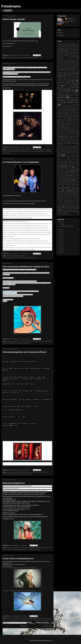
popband (40, 151)
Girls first (71, 111)
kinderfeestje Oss (62, 128)
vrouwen (59, 204)
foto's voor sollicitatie (62, 81)
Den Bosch (62, 68)
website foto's (74, 204)
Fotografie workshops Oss (28, 548)
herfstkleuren (61, 116)
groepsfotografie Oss (66, 112)
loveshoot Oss (66, 138)
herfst (67, 115)
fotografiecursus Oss (72, 94)
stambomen (62, 185)
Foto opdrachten (23, 341)
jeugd (66, 124)
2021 (61, 232)
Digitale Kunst (10, 618)
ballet (76, 50)
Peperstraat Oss (72, 161)
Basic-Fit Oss (66, 52)
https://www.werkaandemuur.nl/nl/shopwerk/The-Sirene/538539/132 (19, 591)
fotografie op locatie (16, 548)
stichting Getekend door (72, 187)
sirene (31, 620)
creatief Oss (16, 341)
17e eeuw (76, 44)
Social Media (67, 180)
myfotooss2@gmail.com (10, 293)
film (58, 77)
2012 (61, 253)
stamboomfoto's (61, 187)
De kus (77, 67)
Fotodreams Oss (62, 82)
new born (65, 149)
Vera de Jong (73, 197)
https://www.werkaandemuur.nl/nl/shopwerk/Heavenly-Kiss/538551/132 (20, 568)
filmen (63, 77)
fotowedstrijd (70, 107)
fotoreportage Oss (23, 472)
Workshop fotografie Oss (14, 483)
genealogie (64, 111)
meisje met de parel (64, 141)
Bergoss (75, 54)
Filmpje (68, 77)
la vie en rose (67, 132)
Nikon (68, 152)
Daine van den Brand (74, 65)
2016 (61, 243)
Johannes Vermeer (73, 124)
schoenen (66, 177)
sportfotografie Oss (65, 183)
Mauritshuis (76, 139)
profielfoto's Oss (12, 549)
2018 (61, 239)
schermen (75, 176)
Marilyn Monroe (68, 139)
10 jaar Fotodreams (67, 44)
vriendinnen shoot (62, 203)
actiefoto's (75, 45)
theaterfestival (60, 195)
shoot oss (74, 179)
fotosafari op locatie (73, 95)
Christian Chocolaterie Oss (63, 64)
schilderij (59, 177)
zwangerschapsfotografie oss (64, 214)
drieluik (59, 72)
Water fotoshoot (66, 204)
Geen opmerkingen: (26, 55)
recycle (75, 173)
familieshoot (29, 149)
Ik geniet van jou (75, 119)
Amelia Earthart (69, 47)
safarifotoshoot (67, 176)
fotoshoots (74, 105)
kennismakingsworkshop (41, 548)
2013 (61, 250)
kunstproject (73, 131)
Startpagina (8, 10)
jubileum (60, 125)
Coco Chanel (74, 64)
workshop (16, 474)
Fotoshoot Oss (36, 472)
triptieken (67, 196)
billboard (77, 55)
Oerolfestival (74, 152)
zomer (73, 210)
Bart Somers (61, 51)
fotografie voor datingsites (64, 93)
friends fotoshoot (73, 108)
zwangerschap (62, 211)
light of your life (73, 135)
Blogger (52, 641)
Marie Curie (60, 139)
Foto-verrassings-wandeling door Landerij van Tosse (26, 267)
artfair (60, 50)
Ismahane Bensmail (63, 121)
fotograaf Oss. (67, 86)
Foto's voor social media (71, 79)
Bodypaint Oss (64, 58)
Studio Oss (49, 151)
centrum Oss (62, 62)
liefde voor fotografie (62, 135)
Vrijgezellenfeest (73, 203)
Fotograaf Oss (42, 149)
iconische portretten (65, 119)
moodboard (60, 145)
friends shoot (60, 109)
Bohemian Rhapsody (12, 149)
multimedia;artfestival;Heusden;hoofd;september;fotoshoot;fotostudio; (20, 258)
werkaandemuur (47, 620)
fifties (67, 75)
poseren (77, 167)
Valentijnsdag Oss (62, 197)
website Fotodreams (62, 206)
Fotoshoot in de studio (13, 151)
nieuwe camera (75, 151)
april (62, 224)
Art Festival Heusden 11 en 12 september (21, 162)
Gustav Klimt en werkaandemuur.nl (18, 559)
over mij (66, 157)
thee (66, 195)
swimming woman (38, 620)
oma (71, 153)
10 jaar (59, 44)
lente (59, 134)
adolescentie (60, 47)
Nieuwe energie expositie (14, 19)
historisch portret (61, 118)
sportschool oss (75, 183)
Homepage (23, 626)
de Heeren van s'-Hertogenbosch (66, 67)
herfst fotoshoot (73, 115)
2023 (61, 222)
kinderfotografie (71, 128)
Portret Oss (74, 164)
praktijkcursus (62, 169)
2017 (61, 241)
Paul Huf (63, 158)
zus (78, 210)
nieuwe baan (67, 151)
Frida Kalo (65, 108)
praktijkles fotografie (72, 169)
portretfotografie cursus (72, 166)
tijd (78, 195)
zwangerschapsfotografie (63, 213)
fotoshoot (5, 151)
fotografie (48, 149)
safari (73, 174)
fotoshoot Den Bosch (64, 99)
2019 (61, 237)
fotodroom (73, 83)
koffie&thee (62, 129)
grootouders (74, 112)
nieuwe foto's (62, 152)
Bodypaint (73, 57)
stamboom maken (70, 186)
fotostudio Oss (61, 107)
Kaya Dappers (73, 125)
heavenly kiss (15, 620)
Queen (44, 151)
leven (63, 134)
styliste (71, 192)
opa (75, 153)
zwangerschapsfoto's (72, 211)
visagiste (65, 200)
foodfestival (74, 77)
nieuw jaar (60, 151)
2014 (61, 248)
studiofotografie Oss (62, 192)
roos (68, 174)
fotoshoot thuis (65, 105)
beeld (69, 54)
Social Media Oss (70, 182)
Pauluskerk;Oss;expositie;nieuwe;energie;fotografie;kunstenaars (22, 58)
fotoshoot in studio (67, 101)
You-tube (70, 209)
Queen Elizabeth (63, 173)
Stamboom (69, 185)
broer (65, 61)
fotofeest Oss (60, 84)
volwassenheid (73, 200)
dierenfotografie (68, 70)
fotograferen (6, 343)
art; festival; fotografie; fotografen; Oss (16, 256)
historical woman (72, 116)
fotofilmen (68, 84)
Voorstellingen (60, 202)
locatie (64, 136)
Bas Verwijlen (71, 51)
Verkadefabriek (61, 199)
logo (68, 136)
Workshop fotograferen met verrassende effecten (24, 352)
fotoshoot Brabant (74, 98)
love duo (73, 136)
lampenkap (74, 132)
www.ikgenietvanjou (62, 209)
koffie (77, 128)
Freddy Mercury (23, 151)
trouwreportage (74, 196)
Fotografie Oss (27, 343)
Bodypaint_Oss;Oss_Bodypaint (64, 60)
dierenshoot (76, 70)
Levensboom (69, 134)
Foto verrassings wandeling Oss (36, 341)
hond (68, 118)
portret (67, 164)
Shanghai (60, 179)
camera (69, 61)
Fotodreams (70, 19)
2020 (61, 234)
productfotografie (61, 170)
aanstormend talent (67, 45)
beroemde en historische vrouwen (65, 55)
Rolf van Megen (61, 174)
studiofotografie (6, 153)
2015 (60, 45)
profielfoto (72, 170)
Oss (36, 151)
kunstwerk (60, 132)
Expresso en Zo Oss (67, 72)
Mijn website (61, 35)
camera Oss (10, 341)
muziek (33, 151)
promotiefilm (70, 172)
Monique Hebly (23, 620)
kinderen (74, 126)
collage (59, 65)
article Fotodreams (68, 50)
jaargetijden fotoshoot (74, 121)
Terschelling (74, 193)
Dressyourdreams (73, 71)
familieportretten (21, 149)
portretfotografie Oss (64, 167)
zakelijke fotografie (66, 210)
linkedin (59, 136)
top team (61, 196)
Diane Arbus (70, 68)
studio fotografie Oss (21, 549)
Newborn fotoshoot (73, 149)
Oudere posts (48, 626)
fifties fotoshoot (73, 75)
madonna (75, 138)
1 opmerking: (24, 545)
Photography (60, 163)
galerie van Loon (68, 109)
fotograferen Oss (13, 343)
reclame (70, 173)
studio (45, 472)
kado (66, 125)
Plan (72, 163)
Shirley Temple (67, 179)
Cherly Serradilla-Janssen (71, 62)
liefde (75, 134)
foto (58, 78)
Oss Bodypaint (69, 155)
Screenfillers (74, 177)
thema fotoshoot (72, 195)
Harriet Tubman (72, 114)
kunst (65, 131)
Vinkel (59, 200)
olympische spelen (62, 153)
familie (75, 72)
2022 (61, 230)
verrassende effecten (8, 474)
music (29, 151)
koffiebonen (69, 129)
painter (71, 157)
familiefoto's (60, 74)
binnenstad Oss (64, 57)
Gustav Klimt (8, 620)
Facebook (60, 33)
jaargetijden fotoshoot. (65, 122)
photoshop (67, 163)
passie (75, 157)
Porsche (61, 164)
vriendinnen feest (71, 202)
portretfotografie (61, 166)
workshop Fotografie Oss (25, 474)
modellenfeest (64, 142)
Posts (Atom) (31, 630)
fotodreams (35, 149)
